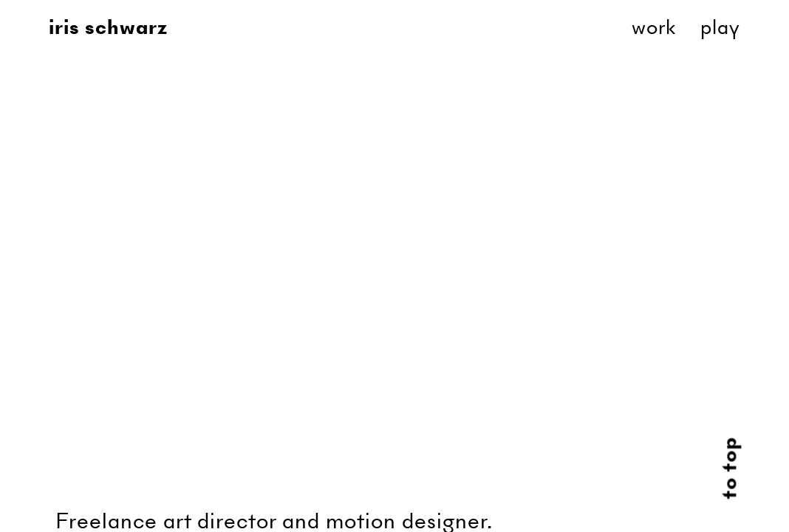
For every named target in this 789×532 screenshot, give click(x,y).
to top (730, 468)
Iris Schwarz (108, 27)
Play (720, 27)
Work (654, 27)
